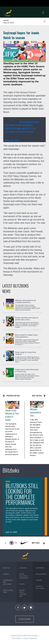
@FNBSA (28, 125)
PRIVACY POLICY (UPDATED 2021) (23, 593)
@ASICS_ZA (29, 129)
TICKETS (22, 584)
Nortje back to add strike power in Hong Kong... (27, 370)
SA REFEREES (40, 568)
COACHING (23, 568)
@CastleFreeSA (13, 125)
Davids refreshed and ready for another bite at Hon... (27, 319)
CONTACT (6, 574)
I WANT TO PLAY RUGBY (40, 587)
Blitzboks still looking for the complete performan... (26, 301)
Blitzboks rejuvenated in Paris (35, 412)
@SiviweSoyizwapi (29, 122)
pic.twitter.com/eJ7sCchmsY (20, 132)
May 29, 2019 (12, 140)
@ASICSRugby (13, 129)
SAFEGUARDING (41, 574)
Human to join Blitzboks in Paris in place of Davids (12, 415)
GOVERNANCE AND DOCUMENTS (8, 582)
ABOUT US (6, 568)
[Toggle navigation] (43, 13)
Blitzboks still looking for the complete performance (22, 494)
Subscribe (25, 619)
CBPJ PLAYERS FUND (8, 591)
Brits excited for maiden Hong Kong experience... (26, 336)
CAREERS (39, 580)
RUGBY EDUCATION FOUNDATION (24, 576)
